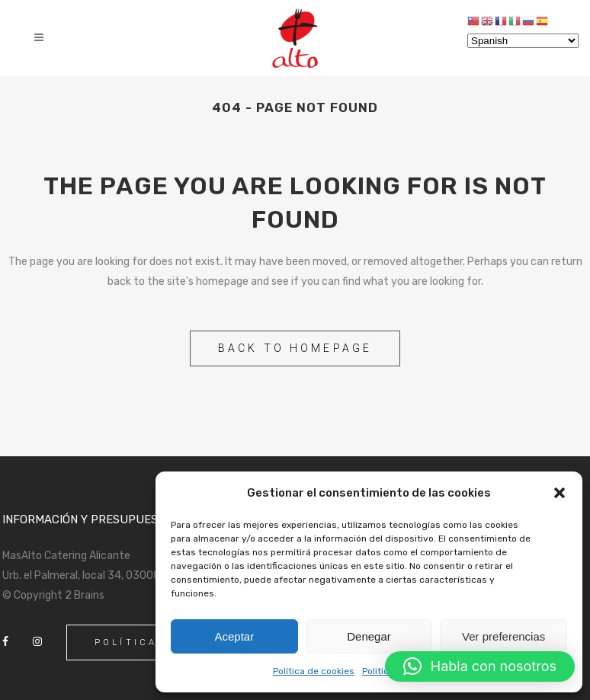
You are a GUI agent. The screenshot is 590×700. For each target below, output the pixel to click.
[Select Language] (523, 41)
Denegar (369, 636)
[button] (560, 493)
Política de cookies (314, 671)
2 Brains (85, 595)
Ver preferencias (503, 636)
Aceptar (234, 636)
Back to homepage (295, 348)
